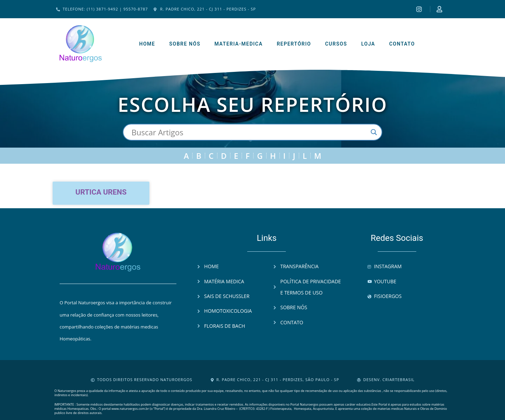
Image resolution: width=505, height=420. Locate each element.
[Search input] (249, 132)
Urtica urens (101, 192)
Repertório (294, 44)
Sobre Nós (185, 44)
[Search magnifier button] (374, 132)
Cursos (336, 44)
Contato (402, 44)
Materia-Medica (238, 44)
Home (147, 44)
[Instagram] (420, 9)
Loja (368, 44)
